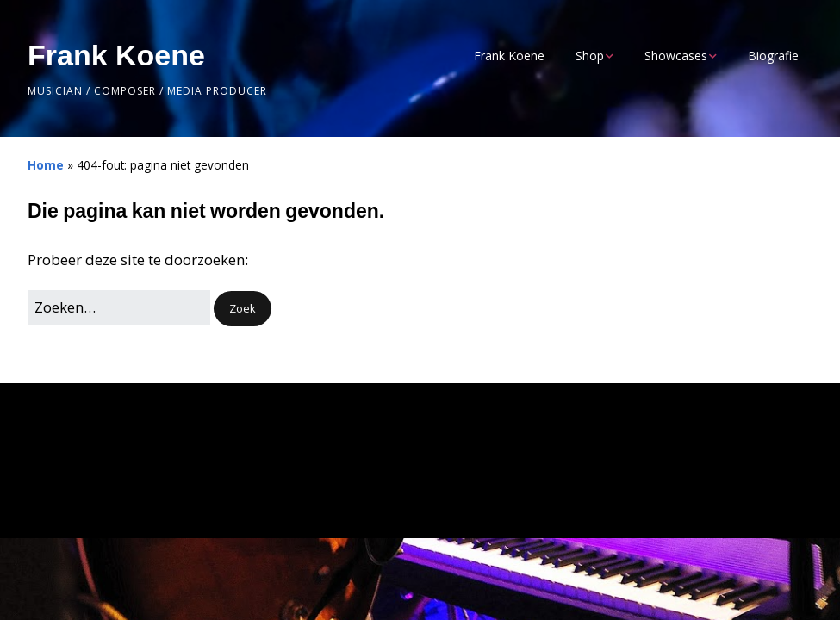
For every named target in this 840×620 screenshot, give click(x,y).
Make (116, 491)
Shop (590, 56)
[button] (243, 309)
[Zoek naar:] (119, 307)
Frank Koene (116, 55)
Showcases (676, 56)
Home (46, 165)
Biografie (773, 56)
